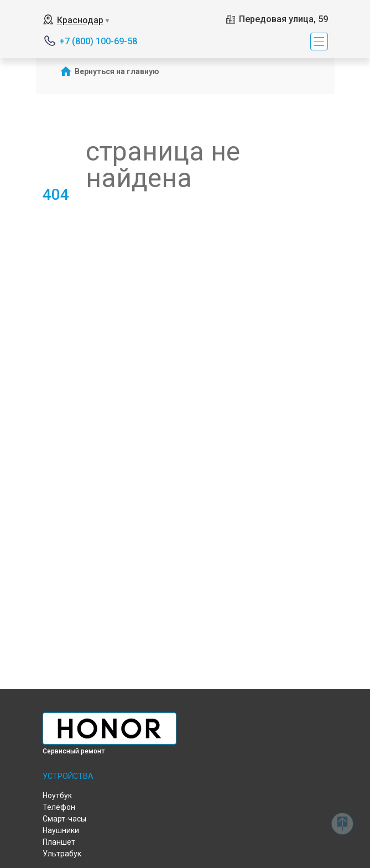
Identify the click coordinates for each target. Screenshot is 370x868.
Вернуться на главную (117, 71)
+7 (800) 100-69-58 (98, 41)
